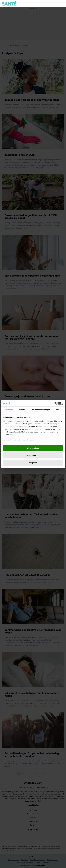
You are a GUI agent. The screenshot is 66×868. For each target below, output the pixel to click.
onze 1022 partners (16, 421)
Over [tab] (58, 410)
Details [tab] (22, 410)
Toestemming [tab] (8, 410)
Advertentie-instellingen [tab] (40, 410)
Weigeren (33, 463)
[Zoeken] (62, 3)
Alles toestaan (33, 448)
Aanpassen (33, 455)
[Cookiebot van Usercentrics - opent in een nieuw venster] (54, 403)
